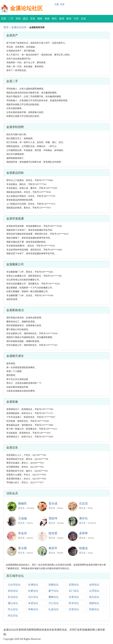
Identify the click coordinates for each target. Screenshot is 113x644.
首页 (6, 27)
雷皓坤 (53, 518)
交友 (83, 19)
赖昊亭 (53, 548)
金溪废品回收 (15, 173)
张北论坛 (94, 597)
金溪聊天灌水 (15, 356)
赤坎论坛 (13, 591)
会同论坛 (94, 585)
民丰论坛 (74, 603)
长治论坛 (13, 597)
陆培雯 (53, 533)
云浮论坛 (94, 591)
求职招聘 (18, 20)
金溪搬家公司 (15, 264)
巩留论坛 (94, 609)
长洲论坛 (33, 585)
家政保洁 (47, 20)
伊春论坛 (33, 609)
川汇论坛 (54, 603)
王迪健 (22, 518)
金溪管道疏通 (15, 219)
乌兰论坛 (33, 597)
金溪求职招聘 (15, 127)
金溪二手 (12, 81)
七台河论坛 (14, 585)
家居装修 (62, 20)
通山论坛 (13, 603)
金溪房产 (12, 35)
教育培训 (69, 20)
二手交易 (11, 20)
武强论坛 (74, 585)
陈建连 (83, 548)
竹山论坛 (13, 609)
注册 (57, 4)
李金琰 (22, 533)
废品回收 (25, 20)
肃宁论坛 (54, 591)
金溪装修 (12, 402)
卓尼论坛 (33, 603)
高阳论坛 (94, 603)
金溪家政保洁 (15, 310)
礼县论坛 (54, 609)
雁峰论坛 (54, 597)
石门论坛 (74, 591)
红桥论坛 (33, 591)
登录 (62, 4)
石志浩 (83, 503)
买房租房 (4, 20)
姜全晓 (22, 548)
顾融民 (22, 503)
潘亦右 (83, 518)
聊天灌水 (54, 20)
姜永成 (53, 503)
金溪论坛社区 (26, 8)
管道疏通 (33, 20)
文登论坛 (74, 609)
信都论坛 (54, 585)
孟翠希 (83, 533)
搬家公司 (40, 20)
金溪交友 (12, 447)
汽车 (76, 19)
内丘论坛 (13, 616)
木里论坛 (74, 597)
